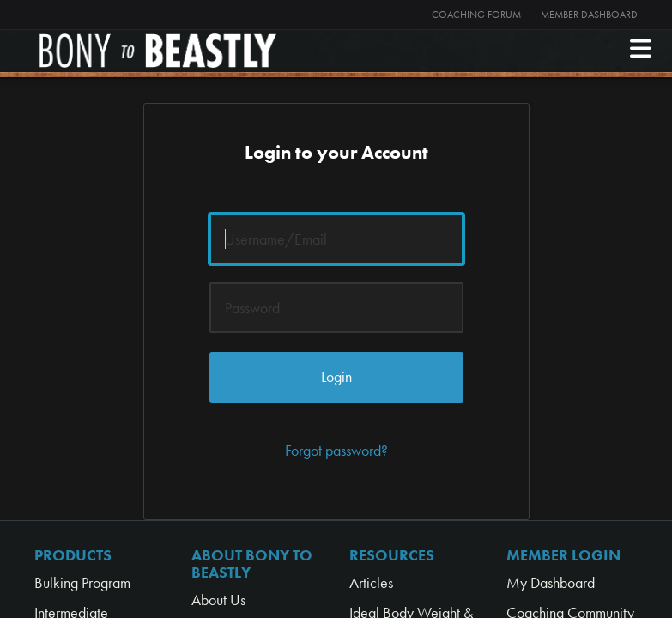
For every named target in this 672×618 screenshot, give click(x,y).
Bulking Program (82, 582)
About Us (218, 600)
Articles (371, 582)
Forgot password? (336, 450)
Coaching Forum (476, 15)
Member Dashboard (589, 15)
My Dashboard (551, 582)
